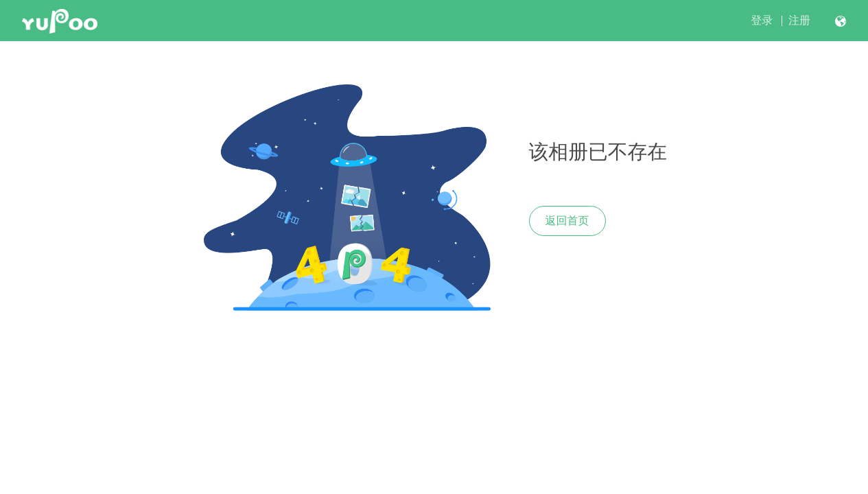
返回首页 (567, 221)
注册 (799, 20)
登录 (762, 20)
